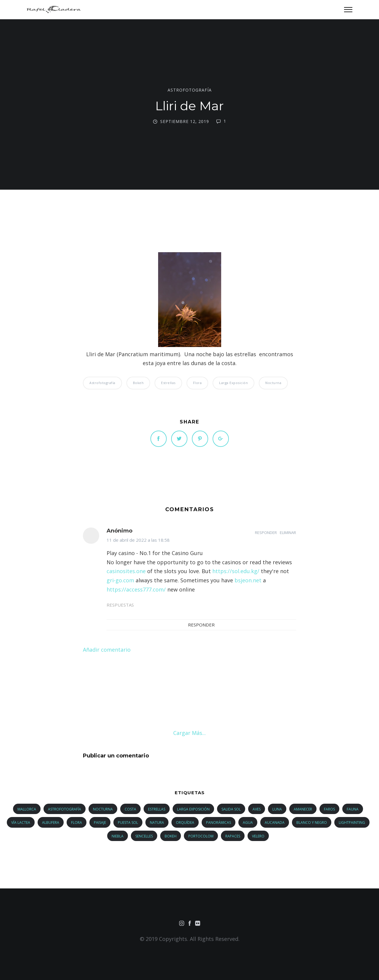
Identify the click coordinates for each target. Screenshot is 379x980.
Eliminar (288, 533)
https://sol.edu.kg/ (236, 571)
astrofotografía (190, 90)
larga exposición (233, 383)
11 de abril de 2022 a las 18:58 (138, 540)
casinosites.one (126, 571)
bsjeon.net (248, 580)
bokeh (138, 383)
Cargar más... (189, 733)
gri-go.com (120, 580)
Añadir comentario (107, 650)
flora (197, 383)
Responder (266, 533)
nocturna (273, 383)
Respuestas (120, 605)
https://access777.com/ (136, 589)
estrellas (168, 383)
